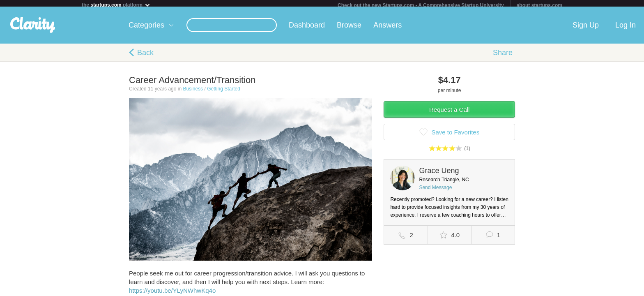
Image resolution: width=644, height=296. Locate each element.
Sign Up (586, 28)
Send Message (435, 191)
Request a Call (449, 113)
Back (145, 56)
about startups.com (539, 5)
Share (503, 56)
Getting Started (224, 92)
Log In (626, 28)
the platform (116, 5)
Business (193, 92)
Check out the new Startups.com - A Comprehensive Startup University (421, 5)
